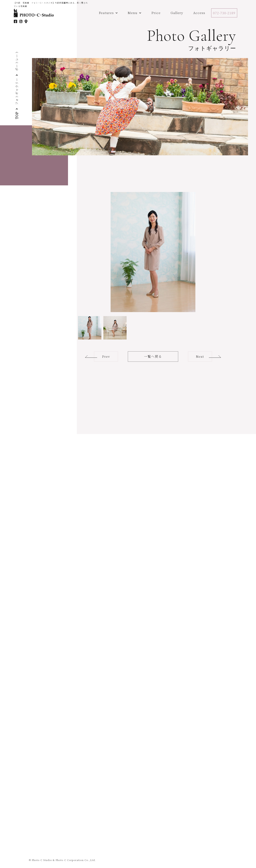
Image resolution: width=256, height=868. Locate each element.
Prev (106, 356)
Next (200, 356)
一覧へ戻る (153, 356)
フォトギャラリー (17, 92)
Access (199, 13)
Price (156, 13)
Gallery (177, 13)
